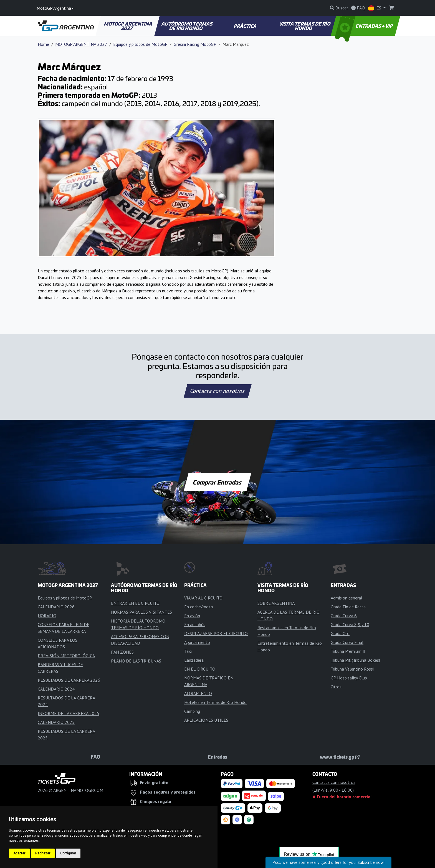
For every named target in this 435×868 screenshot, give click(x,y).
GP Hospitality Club (349, 678)
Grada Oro (340, 633)
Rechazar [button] (43, 853)
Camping (192, 711)
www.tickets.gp (340, 757)
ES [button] (375, 8)
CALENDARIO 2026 (56, 607)
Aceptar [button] (19, 853)
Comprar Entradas (217, 482)
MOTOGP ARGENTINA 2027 (129, 26)
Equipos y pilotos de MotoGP (140, 44)
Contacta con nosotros (217, 391)
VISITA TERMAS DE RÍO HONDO (305, 26)
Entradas (217, 757)
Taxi (188, 651)
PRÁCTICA (246, 26)
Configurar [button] (68, 853)
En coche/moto (199, 607)
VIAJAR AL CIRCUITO (203, 598)
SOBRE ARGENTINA (276, 603)
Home (43, 44)
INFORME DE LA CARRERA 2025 (69, 713)
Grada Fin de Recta (348, 607)
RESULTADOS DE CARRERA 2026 (69, 680)
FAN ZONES (122, 652)
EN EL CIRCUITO (200, 669)
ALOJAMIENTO (198, 693)
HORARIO (47, 616)
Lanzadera (194, 660)
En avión (192, 616)
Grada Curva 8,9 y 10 (350, 624)
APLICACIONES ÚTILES (206, 720)
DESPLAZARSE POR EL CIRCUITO (216, 633)
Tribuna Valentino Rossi (352, 669)
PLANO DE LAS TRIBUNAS (136, 661)
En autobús (195, 624)
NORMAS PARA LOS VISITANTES (141, 612)
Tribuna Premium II (348, 651)
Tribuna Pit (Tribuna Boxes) (355, 660)
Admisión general (347, 598)
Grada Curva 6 (344, 616)
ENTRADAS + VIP (365, 26)
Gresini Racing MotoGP (195, 44)
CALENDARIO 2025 (56, 722)
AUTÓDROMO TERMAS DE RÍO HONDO (187, 26)
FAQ (95, 757)
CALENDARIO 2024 (56, 689)
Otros (336, 687)
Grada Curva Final (347, 642)
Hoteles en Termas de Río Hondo (215, 702)
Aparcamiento (197, 642)
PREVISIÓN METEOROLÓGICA (66, 656)
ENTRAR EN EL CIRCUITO (135, 603)
